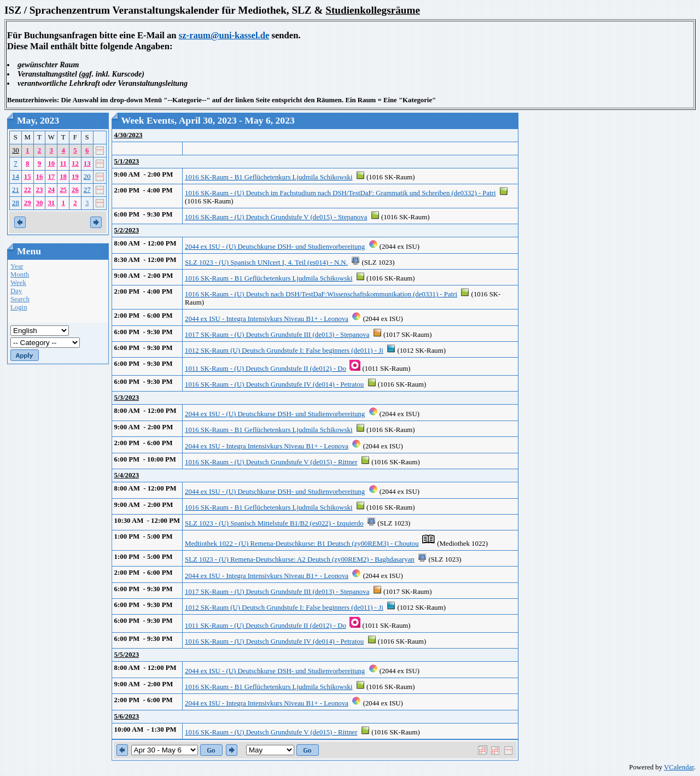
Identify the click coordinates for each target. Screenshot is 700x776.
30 (16, 150)
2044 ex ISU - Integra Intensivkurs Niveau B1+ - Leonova (267, 319)
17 (51, 177)
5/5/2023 (127, 655)
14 (16, 177)
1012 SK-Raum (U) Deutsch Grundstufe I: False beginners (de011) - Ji (284, 351)
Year (17, 266)
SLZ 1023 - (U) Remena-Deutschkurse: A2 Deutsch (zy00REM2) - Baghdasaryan (300, 559)
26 (75, 190)
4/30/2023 (129, 135)
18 (63, 177)
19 (75, 177)
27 (87, 190)
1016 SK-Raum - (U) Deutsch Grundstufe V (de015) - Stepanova (276, 217)
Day (16, 291)
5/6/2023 (127, 716)
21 (16, 190)
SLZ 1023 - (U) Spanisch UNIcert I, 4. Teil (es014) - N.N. (266, 262)
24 (51, 190)
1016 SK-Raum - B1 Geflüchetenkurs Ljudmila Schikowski (269, 177)
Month (20, 275)
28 (16, 203)
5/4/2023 (127, 475)
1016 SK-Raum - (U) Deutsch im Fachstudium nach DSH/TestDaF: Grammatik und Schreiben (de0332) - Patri (340, 193)
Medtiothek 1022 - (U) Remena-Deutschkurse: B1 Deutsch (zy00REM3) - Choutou (302, 544)
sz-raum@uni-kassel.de (224, 35)
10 (51, 164)
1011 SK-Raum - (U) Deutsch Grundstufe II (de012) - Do (266, 369)
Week (18, 283)
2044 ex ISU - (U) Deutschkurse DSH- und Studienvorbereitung (275, 247)
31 (51, 203)
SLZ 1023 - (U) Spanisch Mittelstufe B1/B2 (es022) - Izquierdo (274, 523)
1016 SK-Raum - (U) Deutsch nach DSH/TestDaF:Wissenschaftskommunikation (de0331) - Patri (321, 294)
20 (87, 177)
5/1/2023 (127, 161)
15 (28, 177)
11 (63, 164)
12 (75, 164)
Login (19, 307)
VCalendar (679, 767)
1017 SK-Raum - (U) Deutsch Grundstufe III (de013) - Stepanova (277, 335)
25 (63, 190)
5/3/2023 (127, 398)
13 (87, 164)
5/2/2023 (127, 230)
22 (28, 190)
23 (40, 190)
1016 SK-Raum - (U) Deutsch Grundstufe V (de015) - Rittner (271, 462)
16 (40, 177)
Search (20, 299)
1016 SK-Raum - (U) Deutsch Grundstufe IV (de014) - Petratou (274, 384)
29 (28, 203)
